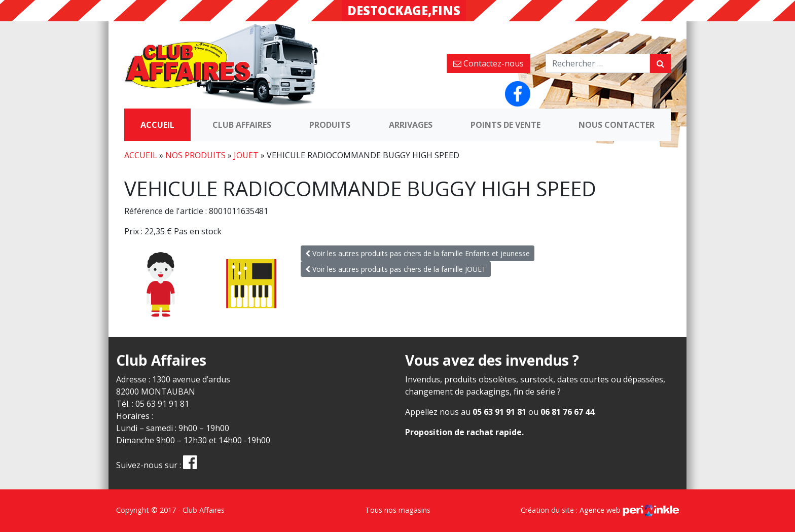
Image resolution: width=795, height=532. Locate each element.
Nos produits (195, 155)
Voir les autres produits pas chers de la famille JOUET (396, 269)
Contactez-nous (489, 63)
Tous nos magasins (398, 510)
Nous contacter (617, 125)
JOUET (246, 155)
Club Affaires (242, 125)
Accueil (157, 125)
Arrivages (411, 125)
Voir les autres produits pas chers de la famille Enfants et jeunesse (418, 253)
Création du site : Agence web (600, 510)
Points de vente (505, 125)
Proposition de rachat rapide (463, 432)
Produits (330, 125)
